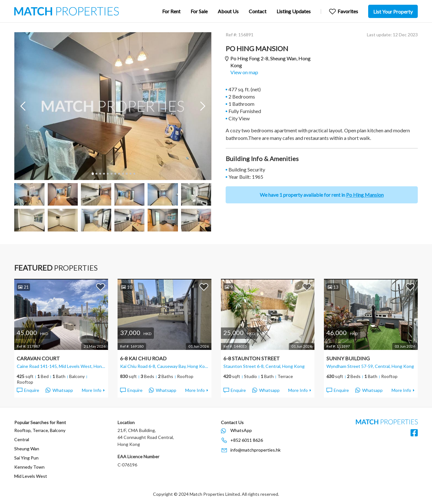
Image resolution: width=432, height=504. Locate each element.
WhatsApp (241, 430)
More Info (92, 390)
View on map (244, 72)
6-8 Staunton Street (252, 358)
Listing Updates (294, 11)
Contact (258, 11)
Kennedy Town (29, 467)
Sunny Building (348, 358)
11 (130, 174)
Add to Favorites (100, 287)
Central (22, 439)
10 (126, 174)
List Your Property (393, 12)
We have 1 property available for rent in (322, 195)
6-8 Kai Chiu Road (143, 358)
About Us (228, 11)
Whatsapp (59, 390)
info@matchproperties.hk (256, 450)
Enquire (28, 390)
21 (23, 287)
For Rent (171, 11)
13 (333, 287)
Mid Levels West (31, 476)
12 (134, 174)
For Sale (199, 11)
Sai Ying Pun (26, 458)
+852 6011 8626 (247, 440)
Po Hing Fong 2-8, (271, 62)
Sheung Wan (27, 449)
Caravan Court (38, 358)
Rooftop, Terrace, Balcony (40, 430)
